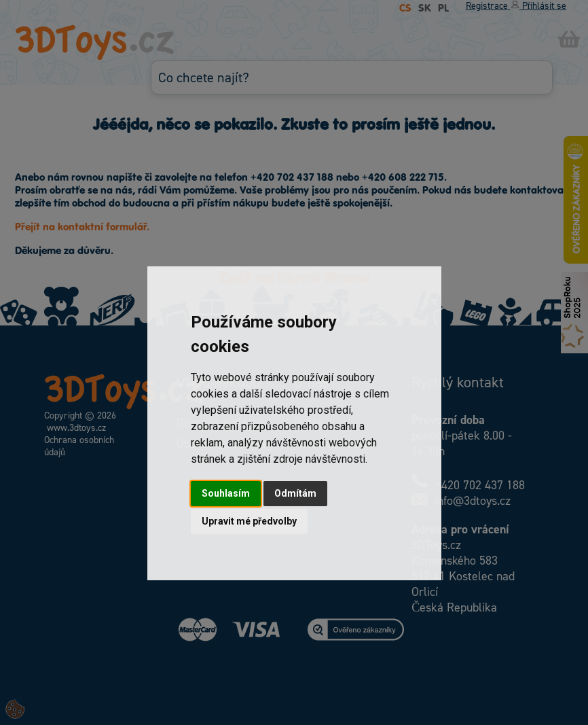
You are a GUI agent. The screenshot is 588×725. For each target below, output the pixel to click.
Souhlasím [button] (226, 493)
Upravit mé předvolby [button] (249, 521)
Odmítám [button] (295, 493)
